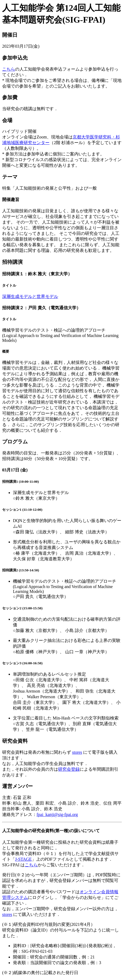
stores (77, 752)
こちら (9, 69)
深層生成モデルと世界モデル (30, 296)
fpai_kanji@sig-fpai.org (57, 814)
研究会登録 (69, 769)
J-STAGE (23, 859)
